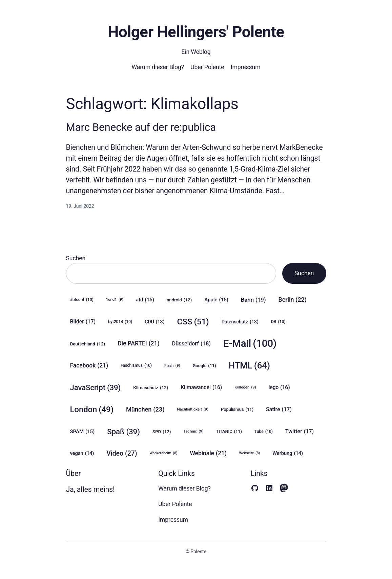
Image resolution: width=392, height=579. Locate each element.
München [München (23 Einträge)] (145, 410)
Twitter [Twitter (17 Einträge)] (300, 431)
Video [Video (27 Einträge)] (122, 453)
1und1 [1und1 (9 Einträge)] (115, 300)
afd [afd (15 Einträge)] (145, 300)
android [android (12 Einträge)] (179, 300)
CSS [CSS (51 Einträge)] (193, 322)
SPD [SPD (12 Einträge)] (162, 432)
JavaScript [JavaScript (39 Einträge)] (96, 388)
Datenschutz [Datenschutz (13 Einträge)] (240, 322)
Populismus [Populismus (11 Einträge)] (237, 410)
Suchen (76, 258)
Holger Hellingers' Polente (196, 32)
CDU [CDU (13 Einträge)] (154, 322)
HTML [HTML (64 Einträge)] (249, 366)
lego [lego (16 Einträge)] (279, 387)
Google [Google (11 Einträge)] (204, 366)
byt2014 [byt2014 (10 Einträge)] (120, 322)
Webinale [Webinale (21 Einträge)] (208, 453)
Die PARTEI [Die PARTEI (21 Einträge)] (138, 344)
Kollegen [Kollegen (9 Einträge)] (245, 387)
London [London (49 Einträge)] (92, 410)
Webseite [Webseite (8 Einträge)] (250, 453)
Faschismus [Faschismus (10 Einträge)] (136, 366)
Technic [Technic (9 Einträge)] (193, 431)
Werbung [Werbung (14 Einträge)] (288, 453)
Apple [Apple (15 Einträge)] (216, 300)
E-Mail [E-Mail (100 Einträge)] (250, 344)
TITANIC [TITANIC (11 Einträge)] (229, 432)
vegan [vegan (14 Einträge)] (82, 453)
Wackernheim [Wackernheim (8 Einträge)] (163, 453)
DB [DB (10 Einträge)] (278, 322)
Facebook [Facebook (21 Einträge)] (89, 366)
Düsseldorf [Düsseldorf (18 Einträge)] (191, 344)
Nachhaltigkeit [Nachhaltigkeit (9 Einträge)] (193, 409)
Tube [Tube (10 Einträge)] (264, 432)
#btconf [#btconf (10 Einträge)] (82, 300)
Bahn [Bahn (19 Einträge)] (253, 300)
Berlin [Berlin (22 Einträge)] (292, 300)
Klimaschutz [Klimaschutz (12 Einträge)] (151, 387)
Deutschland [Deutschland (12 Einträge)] (88, 344)
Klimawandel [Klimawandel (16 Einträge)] (201, 387)
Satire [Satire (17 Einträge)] (279, 409)
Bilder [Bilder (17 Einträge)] (83, 322)
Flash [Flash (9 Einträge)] (172, 366)
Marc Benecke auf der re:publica (141, 127)
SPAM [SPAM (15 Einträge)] (82, 432)
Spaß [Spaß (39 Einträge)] (123, 432)
